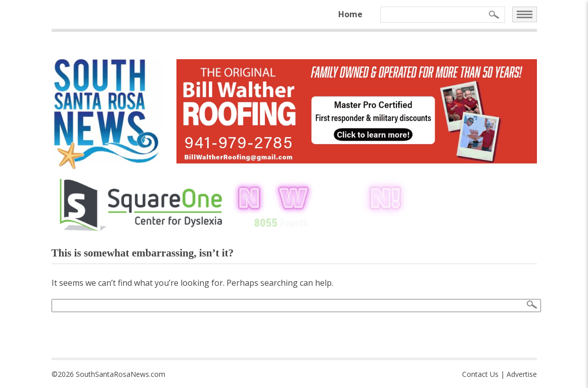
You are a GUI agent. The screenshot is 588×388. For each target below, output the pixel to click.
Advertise (522, 374)
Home (350, 14)
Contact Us (480, 374)
